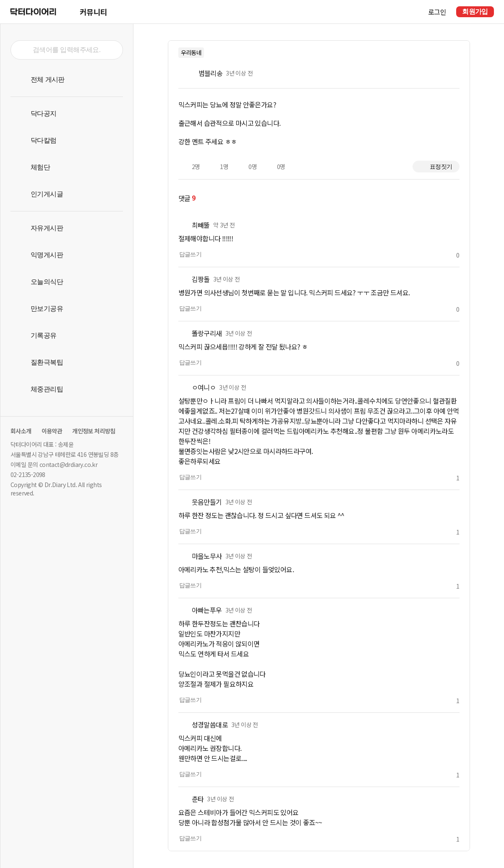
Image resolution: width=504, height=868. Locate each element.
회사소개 (21, 431)
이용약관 (52, 431)
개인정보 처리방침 (94, 431)
